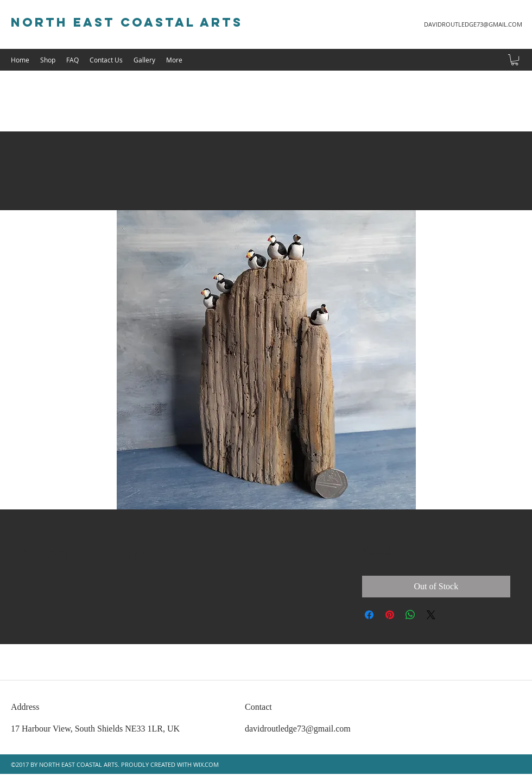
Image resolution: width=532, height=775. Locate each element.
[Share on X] (431, 615)
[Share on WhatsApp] (410, 615)
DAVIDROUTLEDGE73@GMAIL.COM (473, 24)
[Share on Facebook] (369, 615)
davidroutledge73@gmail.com (298, 729)
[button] (515, 60)
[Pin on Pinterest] (390, 615)
